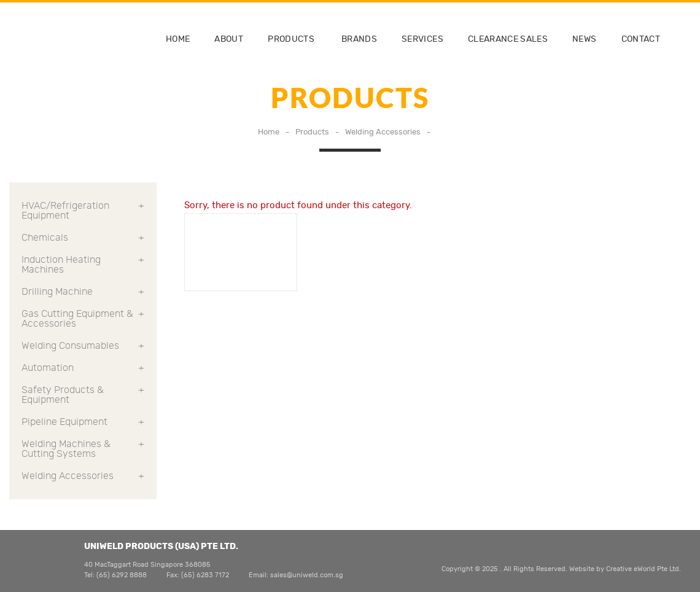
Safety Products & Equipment (83, 395)
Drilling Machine (83, 292)
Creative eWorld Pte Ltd (643, 569)
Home (269, 132)
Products (291, 39)
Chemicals (83, 238)
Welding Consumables (83, 346)
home (178, 39)
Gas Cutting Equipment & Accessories (83, 319)
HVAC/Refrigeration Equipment (83, 211)
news (584, 39)
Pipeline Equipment (83, 422)
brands (359, 39)
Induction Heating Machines (83, 265)
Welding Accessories (383, 132)
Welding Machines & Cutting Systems (83, 449)
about (229, 39)
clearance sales (508, 39)
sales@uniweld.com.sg (307, 575)
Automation (83, 368)
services (422, 39)
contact (641, 39)
